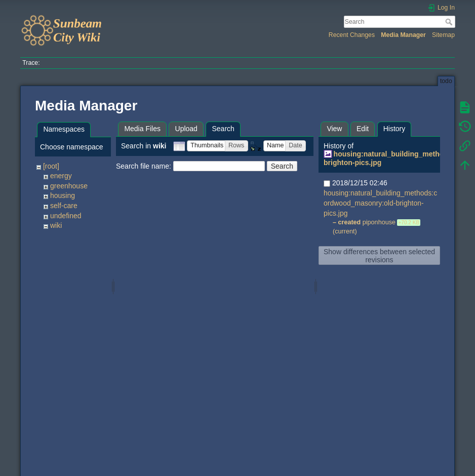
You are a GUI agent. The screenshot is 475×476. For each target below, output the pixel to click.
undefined (66, 216)
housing (63, 195)
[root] (51, 166)
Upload (186, 129)
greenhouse (69, 186)
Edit (363, 129)
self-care (64, 206)
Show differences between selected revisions (379, 256)
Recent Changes (352, 35)
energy (61, 176)
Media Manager (403, 35)
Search (450, 22)
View (334, 129)
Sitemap (443, 35)
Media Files (142, 129)
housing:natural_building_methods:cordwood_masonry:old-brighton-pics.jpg (380, 203)
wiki (56, 225)
